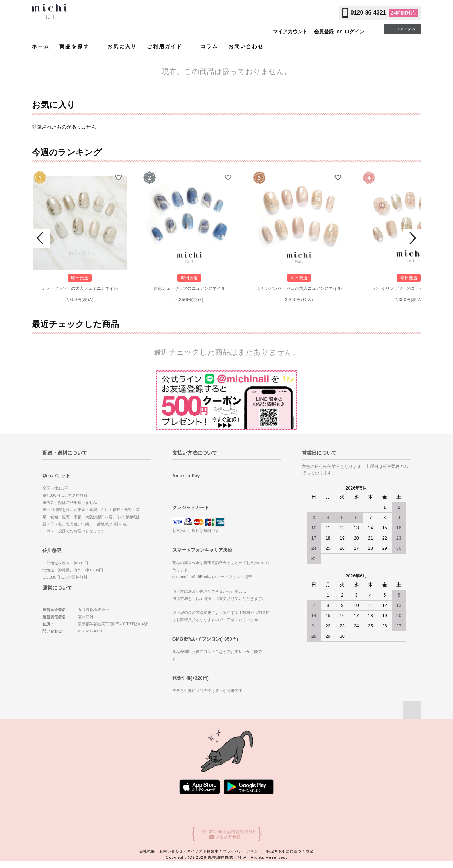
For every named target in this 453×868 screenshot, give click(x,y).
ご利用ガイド (169, 46)
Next (412, 238)
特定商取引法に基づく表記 (290, 851)
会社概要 (147, 851)
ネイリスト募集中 (203, 851)
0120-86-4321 (368, 13)
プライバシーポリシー (243, 851)
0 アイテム (402, 29)
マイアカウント (290, 32)
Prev (41, 238)
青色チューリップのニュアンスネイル (189, 288)
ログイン (354, 32)
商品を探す (78, 46)
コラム (210, 46)
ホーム (41, 46)
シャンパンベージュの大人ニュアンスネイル (299, 288)
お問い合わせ (246, 46)
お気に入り (122, 46)
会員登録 (324, 32)
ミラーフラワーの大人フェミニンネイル (80, 288)
